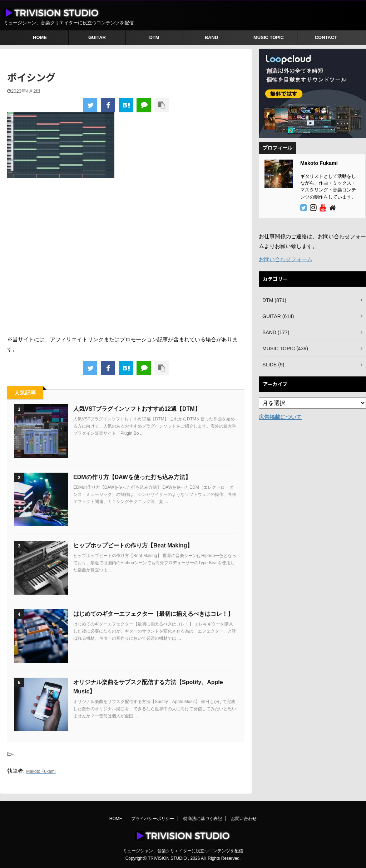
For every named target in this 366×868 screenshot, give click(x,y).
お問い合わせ (244, 819)
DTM (154, 37)
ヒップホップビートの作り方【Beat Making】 (133, 545)
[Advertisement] (126, 256)
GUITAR (97, 37)
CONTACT (326, 37)
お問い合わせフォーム (286, 259)
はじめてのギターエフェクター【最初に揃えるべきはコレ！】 (153, 614)
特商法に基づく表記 (203, 819)
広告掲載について (280, 417)
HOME (40, 37)
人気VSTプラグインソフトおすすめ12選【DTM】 (137, 409)
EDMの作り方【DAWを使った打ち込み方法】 (132, 477)
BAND (212, 37)
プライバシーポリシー (153, 819)
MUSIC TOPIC (269, 37)
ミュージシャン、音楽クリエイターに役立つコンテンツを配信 (183, 851)
